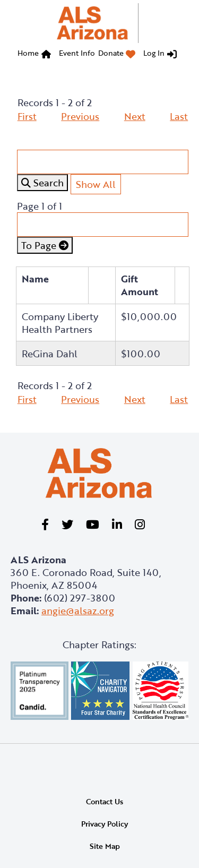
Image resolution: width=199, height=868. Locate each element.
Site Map (105, 846)
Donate (111, 53)
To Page (45, 245)
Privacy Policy (105, 824)
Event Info (77, 53)
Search (42, 183)
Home (28, 53)
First (27, 116)
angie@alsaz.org (78, 611)
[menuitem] (37, 54)
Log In (154, 53)
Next (135, 116)
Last (179, 116)
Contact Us (105, 801)
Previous (80, 116)
